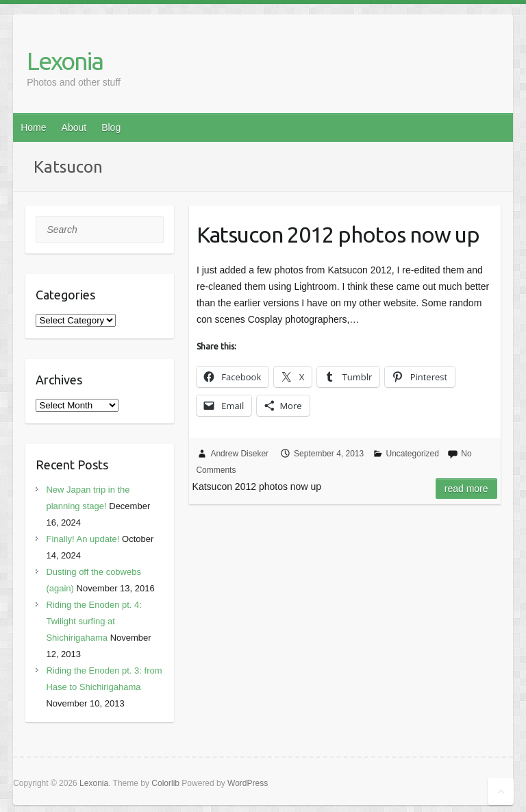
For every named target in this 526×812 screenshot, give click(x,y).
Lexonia (65, 61)
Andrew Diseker (239, 454)
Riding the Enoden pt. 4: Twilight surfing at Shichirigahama (94, 621)
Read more (466, 489)
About (74, 127)
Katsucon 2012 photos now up (338, 234)
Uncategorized (413, 454)
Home (33, 127)
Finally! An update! (83, 539)
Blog (111, 127)
